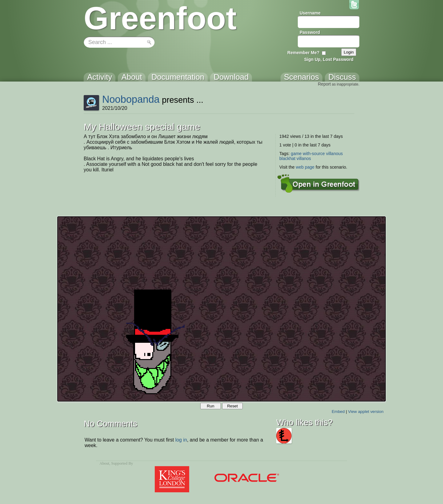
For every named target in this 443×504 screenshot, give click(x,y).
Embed (338, 412)
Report (324, 84)
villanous (334, 154)
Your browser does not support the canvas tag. (221, 309)
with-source (314, 154)
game (296, 154)
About (104, 463)
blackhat (287, 158)
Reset (232, 406)
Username (310, 13)
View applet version (366, 412)
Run (210, 406)
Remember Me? (303, 53)
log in (181, 440)
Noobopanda (131, 99)
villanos (304, 158)
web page (305, 167)
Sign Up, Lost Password (329, 59)
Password (310, 32)
